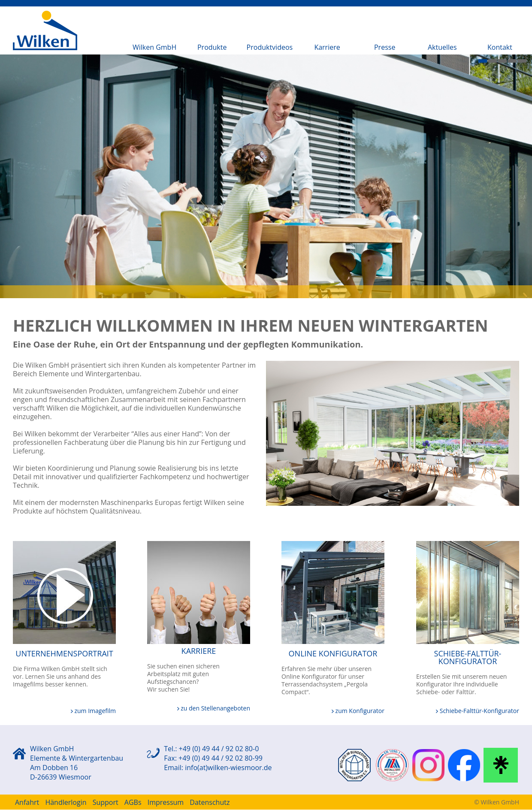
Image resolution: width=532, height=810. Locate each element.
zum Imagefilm (93, 711)
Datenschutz (210, 802)
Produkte (212, 47)
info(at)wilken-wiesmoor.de (228, 768)
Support (106, 802)
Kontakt (500, 47)
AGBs (133, 802)
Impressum (166, 802)
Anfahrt (27, 802)
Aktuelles (442, 47)
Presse (385, 47)
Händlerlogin (66, 802)
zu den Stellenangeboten (214, 708)
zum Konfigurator (358, 711)
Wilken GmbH (154, 47)
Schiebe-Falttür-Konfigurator (478, 711)
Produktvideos (270, 47)
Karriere (327, 47)
